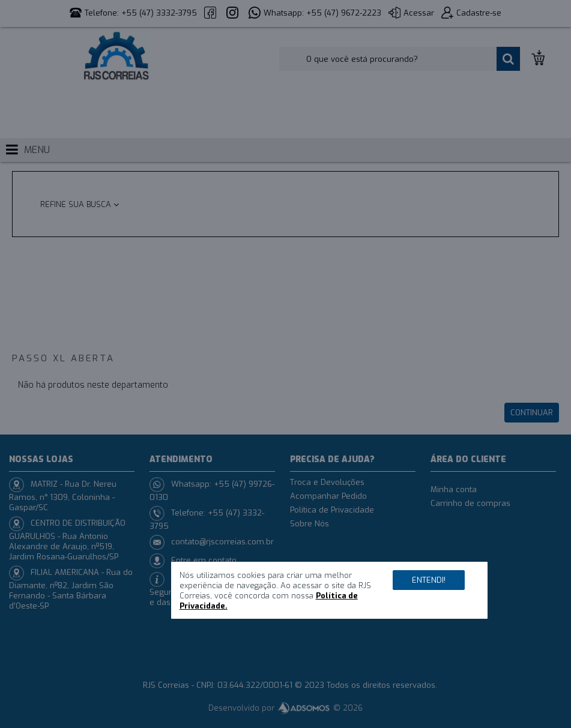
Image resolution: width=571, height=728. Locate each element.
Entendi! (429, 580)
